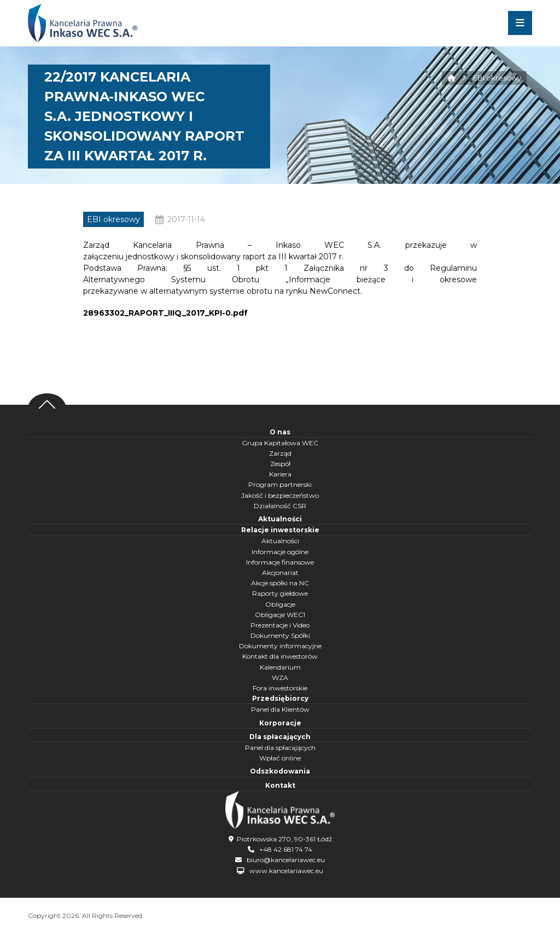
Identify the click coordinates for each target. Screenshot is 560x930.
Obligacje (280, 604)
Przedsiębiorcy (280, 698)
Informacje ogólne (280, 552)
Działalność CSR (280, 506)
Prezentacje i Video (280, 625)
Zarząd (280, 453)
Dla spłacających (280, 737)
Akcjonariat (280, 572)
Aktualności (280, 519)
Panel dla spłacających (280, 748)
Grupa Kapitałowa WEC (280, 443)
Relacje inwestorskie (280, 530)
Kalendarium (280, 667)
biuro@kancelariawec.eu (286, 860)
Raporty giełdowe (280, 593)
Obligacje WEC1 (280, 615)
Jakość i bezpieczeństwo (280, 495)
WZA (280, 678)
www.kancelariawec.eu (286, 871)
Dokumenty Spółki (280, 635)
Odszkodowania (280, 771)
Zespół (280, 464)
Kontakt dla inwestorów (280, 656)
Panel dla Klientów (280, 709)
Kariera (280, 474)
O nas (280, 432)
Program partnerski (280, 484)
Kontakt (280, 785)
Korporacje (280, 723)
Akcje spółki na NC (280, 583)
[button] (520, 23)
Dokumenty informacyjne (280, 646)
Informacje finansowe (280, 562)
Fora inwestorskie (280, 688)
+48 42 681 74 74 (286, 849)
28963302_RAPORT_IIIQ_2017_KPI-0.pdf (165, 313)
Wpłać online (280, 758)
